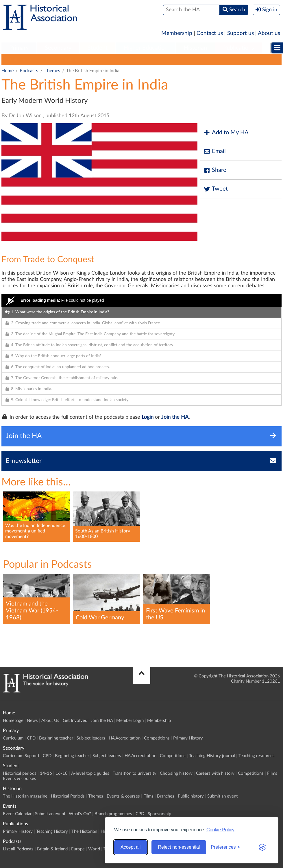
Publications (239, 48)
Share (215, 170)
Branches (166, 796)
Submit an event (222, 796)
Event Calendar (17, 814)
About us (269, 33)
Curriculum (13, 738)
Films (272, 773)
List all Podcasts (21, 59)
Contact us (210, 33)
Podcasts (29, 71)
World (117, 59)
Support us (241, 33)
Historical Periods (68, 796)
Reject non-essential (179, 847)
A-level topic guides (90, 773)
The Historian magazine (25, 796)
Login (148, 417)
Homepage (13, 721)
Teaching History (52, 831)
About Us (50, 721)
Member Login (130, 721)
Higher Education (146, 48)
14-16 (46, 773)
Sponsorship (159, 814)
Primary (19, 48)
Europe (95, 59)
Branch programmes (113, 814)
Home (8, 71)
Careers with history (215, 773)
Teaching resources (257, 756)
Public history (191, 796)
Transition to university (135, 773)
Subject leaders (91, 738)
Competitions (157, 738)
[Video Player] (141, 301)
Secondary (58, 48)
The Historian (84, 831)
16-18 (62, 773)
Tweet (216, 189)
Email (214, 151)
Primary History (188, 738)
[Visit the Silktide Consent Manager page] (262, 847)
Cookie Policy (220, 830)
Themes (140, 59)
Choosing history (176, 773)
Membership (177, 33)
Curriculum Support (21, 756)
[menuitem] (19, 48)
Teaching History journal (212, 756)
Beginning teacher (56, 738)
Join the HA (175, 417)
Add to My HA (226, 133)
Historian (195, 48)
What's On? (80, 814)
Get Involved (75, 721)
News (32, 721)
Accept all (131, 847)
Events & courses (20, 779)
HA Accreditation (125, 738)
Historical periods (20, 773)
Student (98, 48)
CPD (31, 738)
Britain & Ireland (62, 59)
